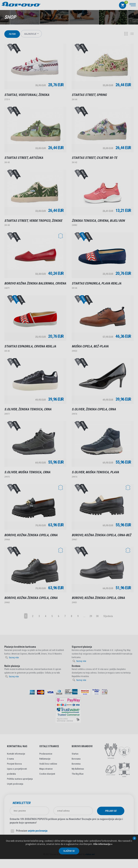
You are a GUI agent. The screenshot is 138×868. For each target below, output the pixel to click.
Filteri (12, 34)
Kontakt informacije (16, 754)
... (84, 616)
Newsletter (21, 803)
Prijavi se (111, 811)
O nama (10, 759)
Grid (126, 34)
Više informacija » (103, 844)
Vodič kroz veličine (48, 764)
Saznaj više (14, 658)
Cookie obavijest (47, 774)
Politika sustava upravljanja (20, 779)
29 (91, 616)
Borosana (76, 759)
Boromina (76, 764)
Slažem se (69, 851)
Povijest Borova (14, 764)
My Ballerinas (78, 769)
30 (97, 616)
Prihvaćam (29, 831)
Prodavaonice (46, 754)
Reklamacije (45, 759)
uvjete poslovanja (38, 831)
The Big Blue (78, 774)
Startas (75, 754)
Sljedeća (108, 616)
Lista (132, 34)
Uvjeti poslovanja (15, 784)
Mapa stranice (46, 769)
